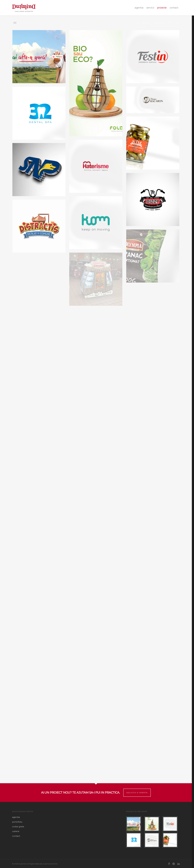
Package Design (159, 23)
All (138, 23)
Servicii (150, 8)
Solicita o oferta (137, 793)
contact (174, 8)
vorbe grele (18, 827)
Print (171, 23)
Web (178, 23)
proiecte (162, 8)
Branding (146, 23)
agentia (139, 8)
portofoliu (17, 822)
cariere (16, 831)
